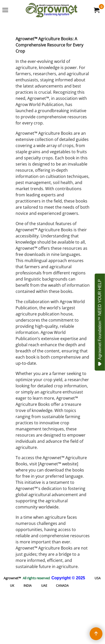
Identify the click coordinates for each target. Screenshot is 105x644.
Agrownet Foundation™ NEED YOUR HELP (100, 323)
